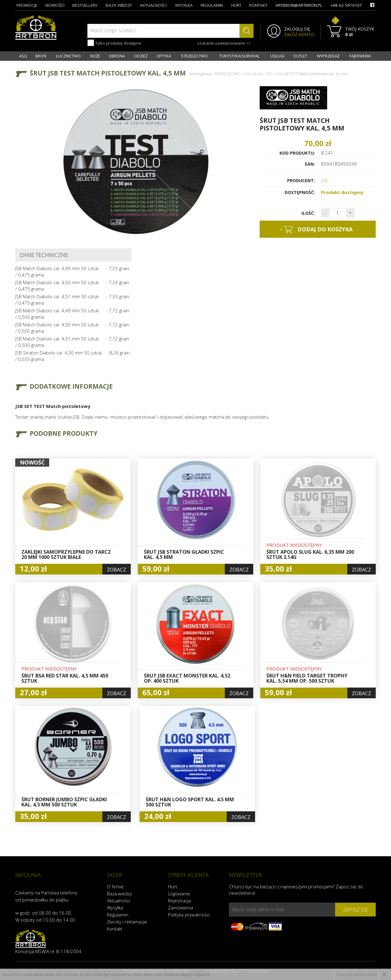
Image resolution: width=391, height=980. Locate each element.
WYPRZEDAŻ (328, 56)
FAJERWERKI (360, 56)
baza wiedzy (119, 5)
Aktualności (119, 901)
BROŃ (41, 56)
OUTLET (300, 56)
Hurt (173, 886)
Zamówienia (181, 908)
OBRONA (117, 56)
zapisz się (355, 910)
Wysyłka (115, 908)
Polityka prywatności (189, 915)
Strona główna (200, 74)
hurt (236, 5)
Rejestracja (179, 901)
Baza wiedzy (119, 894)
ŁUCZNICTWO (68, 56)
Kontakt (115, 929)
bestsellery (85, 5)
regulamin (212, 5)
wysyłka (184, 5)
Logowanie (179, 894)
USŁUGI (277, 56)
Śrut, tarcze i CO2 (258, 74)
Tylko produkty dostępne (114, 43)
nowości (55, 5)
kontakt (258, 5)
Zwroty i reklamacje (127, 922)
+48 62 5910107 (346, 5)
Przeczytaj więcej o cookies (357, 974)
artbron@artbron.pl (299, 5)
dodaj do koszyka (316, 229)
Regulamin (118, 915)
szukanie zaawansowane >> (224, 43)
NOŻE (95, 56)
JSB (324, 180)
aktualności (153, 5)
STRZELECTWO (194, 56)
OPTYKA (164, 56)
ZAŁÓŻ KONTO (299, 35)
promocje (27, 5)
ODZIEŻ (141, 56)
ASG (23, 56)
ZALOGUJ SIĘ (297, 29)
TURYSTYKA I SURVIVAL (239, 56)
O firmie (115, 886)
